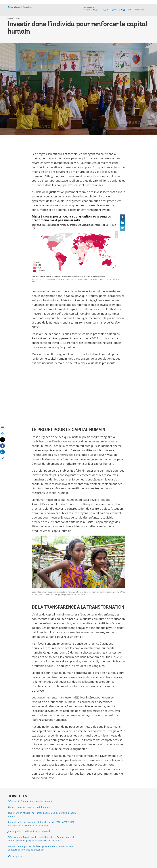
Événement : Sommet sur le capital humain (30, 801)
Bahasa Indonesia (136, 10)
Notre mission (14, 7)
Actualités (27, 7)
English (96, 10)
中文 (123, 10)
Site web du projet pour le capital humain (29, 807)
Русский (115, 10)
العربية (105, 10)
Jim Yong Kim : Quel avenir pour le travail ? (29, 831)
